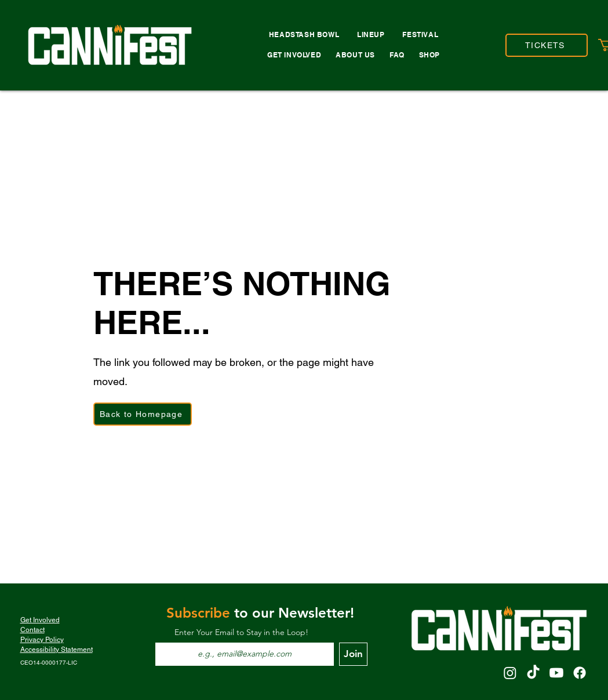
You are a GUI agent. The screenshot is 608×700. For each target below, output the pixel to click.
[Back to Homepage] (143, 414)
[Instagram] (510, 673)
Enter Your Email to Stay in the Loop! (241, 632)
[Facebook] (580, 673)
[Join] (353, 654)
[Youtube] (556, 673)
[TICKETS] (547, 45)
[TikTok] (533, 673)
